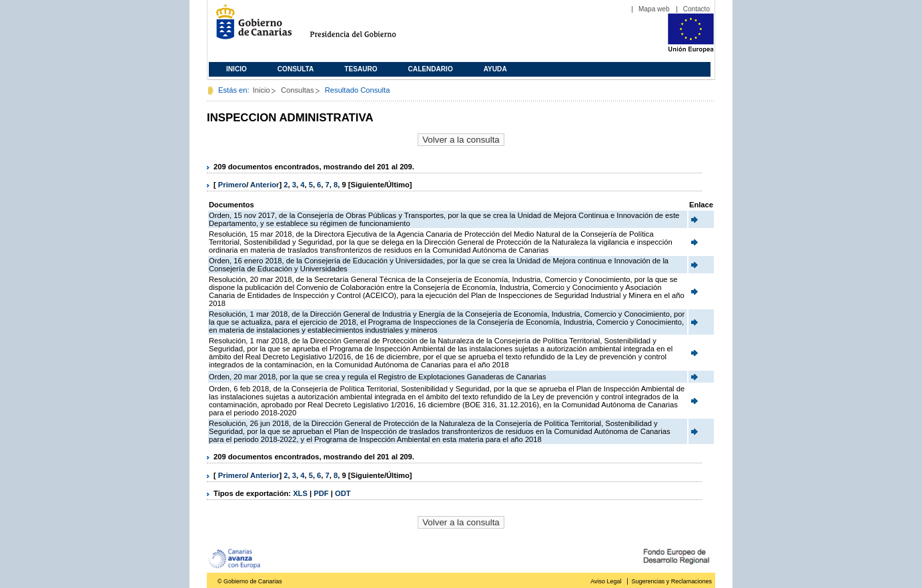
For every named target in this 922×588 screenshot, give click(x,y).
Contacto (697, 9)
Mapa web (654, 9)
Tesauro (361, 69)
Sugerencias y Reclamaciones (672, 581)
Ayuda (495, 69)
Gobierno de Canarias (250, 27)
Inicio (237, 69)
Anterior (265, 185)
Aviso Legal (606, 581)
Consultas (298, 90)
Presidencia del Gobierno (365, 27)
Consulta (296, 69)
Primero (232, 185)
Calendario (431, 69)
